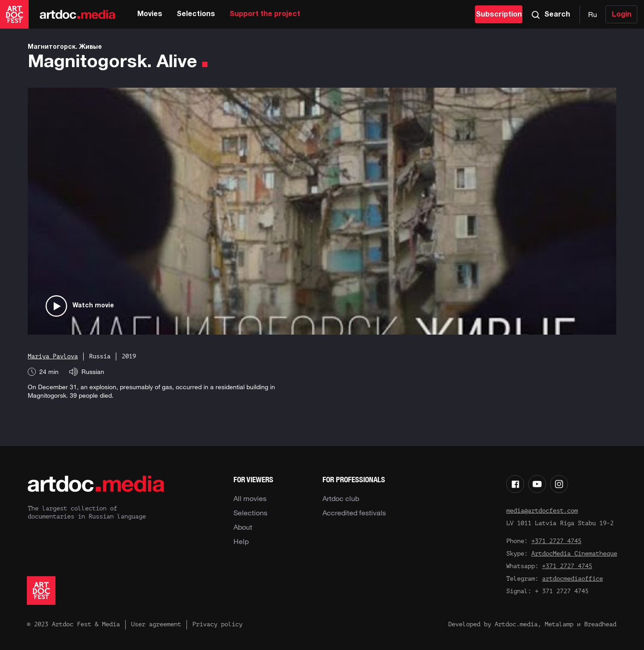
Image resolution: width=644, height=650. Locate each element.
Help (241, 541)
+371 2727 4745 (556, 541)
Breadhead (600, 624)
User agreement (156, 624)
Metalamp (559, 624)
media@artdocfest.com (542, 511)
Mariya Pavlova (53, 356)
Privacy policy (217, 624)
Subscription (499, 15)
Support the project (265, 14)
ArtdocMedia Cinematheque (574, 554)
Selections (196, 14)
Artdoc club (341, 498)
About (243, 527)
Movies (150, 14)
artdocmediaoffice (572, 579)
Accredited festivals (354, 513)
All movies (250, 498)
